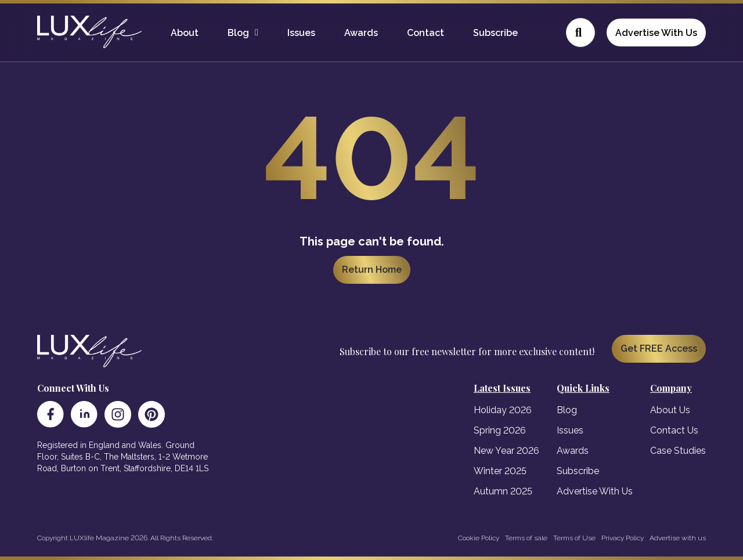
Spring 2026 (500, 430)
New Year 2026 (506, 451)
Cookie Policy (479, 538)
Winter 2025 (500, 471)
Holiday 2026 (503, 410)
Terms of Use (574, 538)
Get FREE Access (659, 348)
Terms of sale (526, 538)
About (185, 33)
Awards (361, 33)
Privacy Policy (623, 538)
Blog (238, 33)
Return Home (372, 270)
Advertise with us (678, 538)
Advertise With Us (656, 33)
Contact (425, 33)
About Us (670, 410)
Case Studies (678, 451)
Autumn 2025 (503, 491)
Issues (301, 33)
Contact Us (674, 430)
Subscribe (495, 33)
